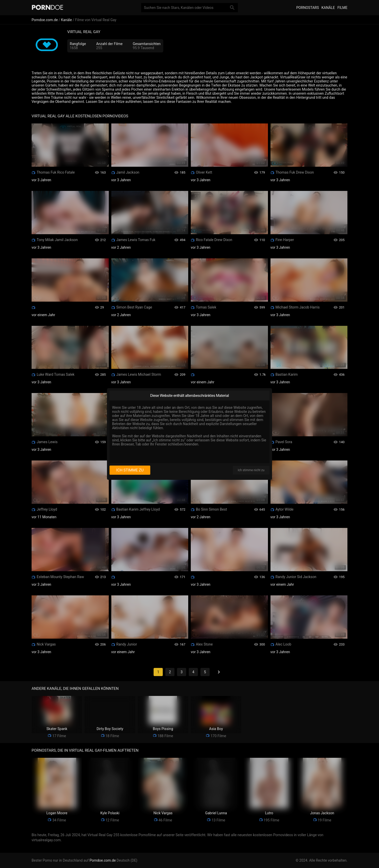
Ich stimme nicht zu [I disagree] (251, 470)
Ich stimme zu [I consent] (130, 470)
